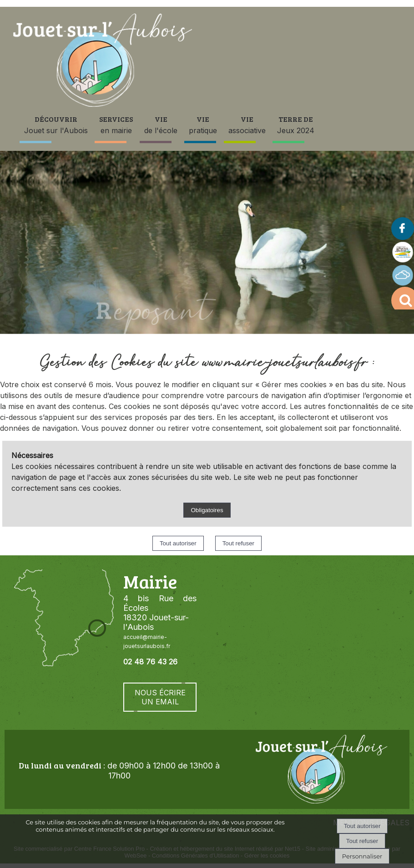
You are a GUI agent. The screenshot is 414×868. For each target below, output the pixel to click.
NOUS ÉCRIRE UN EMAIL (160, 697)
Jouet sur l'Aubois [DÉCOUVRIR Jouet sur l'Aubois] (56, 125)
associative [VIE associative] (247, 125)
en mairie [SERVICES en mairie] (116, 125)
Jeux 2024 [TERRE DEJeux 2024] (296, 125)
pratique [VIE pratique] (203, 125)
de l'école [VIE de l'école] (161, 125)
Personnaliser (362, 856)
